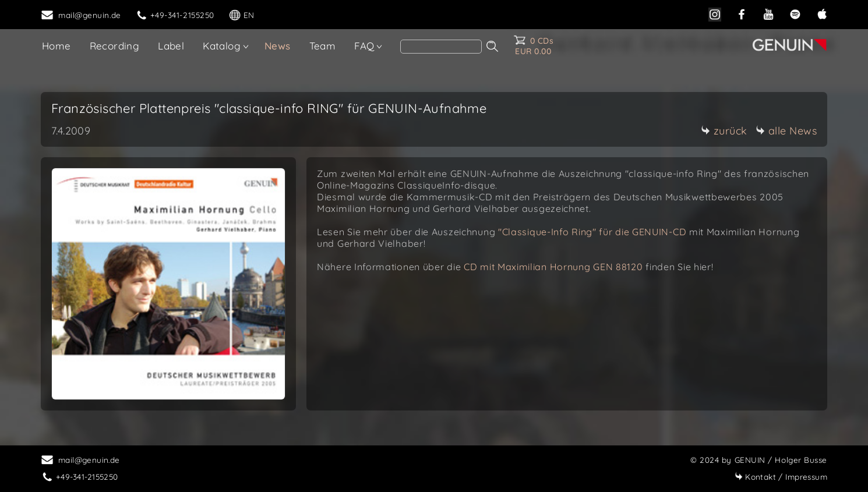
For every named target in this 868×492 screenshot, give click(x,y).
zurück (724, 131)
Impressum (781, 477)
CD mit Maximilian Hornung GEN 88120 (555, 267)
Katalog (222, 46)
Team (323, 46)
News (278, 46)
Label (171, 46)
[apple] (822, 13)
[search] (441, 47)
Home (57, 46)
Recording (115, 46)
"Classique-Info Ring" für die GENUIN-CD (592, 232)
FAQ (364, 46)
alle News (786, 131)
